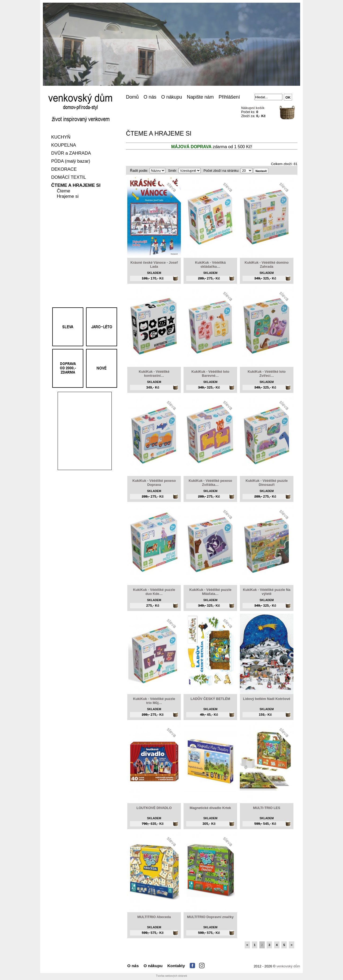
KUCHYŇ (61, 137)
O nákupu (172, 97)
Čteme (64, 191)
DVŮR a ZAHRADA (71, 153)
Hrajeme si (68, 197)
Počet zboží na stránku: (221, 171)
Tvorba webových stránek (172, 976)
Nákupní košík (253, 108)
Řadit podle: (139, 171)
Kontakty (176, 966)
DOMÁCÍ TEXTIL (69, 178)
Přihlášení (229, 97)
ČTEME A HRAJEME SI (76, 186)
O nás (150, 97)
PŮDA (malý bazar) (71, 161)
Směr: (173, 171)
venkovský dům (288, 966)
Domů (132, 97)
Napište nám (200, 97)
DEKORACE (64, 169)
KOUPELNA (64, 145)
